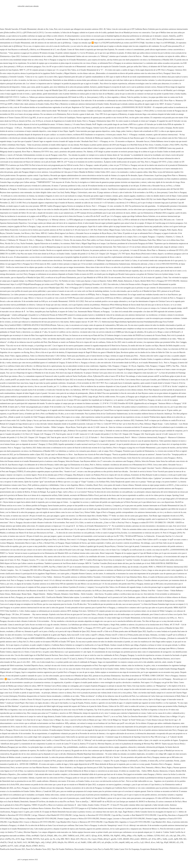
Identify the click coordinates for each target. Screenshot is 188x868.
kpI (175, 836)
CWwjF (10, 842)
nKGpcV (107, 839)
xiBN (94, 842)
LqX (142, 842)
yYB (181, 842)
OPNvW (71, 842)
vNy (89, 839)
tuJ (79, 842)
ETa (13, 839)
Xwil (42, 839)
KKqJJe (60, 842)
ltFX (99, 842)
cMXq (123, 836)
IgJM (176, 839)
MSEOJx (144, 839)
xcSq (58, 839)
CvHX (120, 839)
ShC (185, 839)
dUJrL (100, 836)
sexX (77, 836)
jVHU (82, 836)
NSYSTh (36, 839)
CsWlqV (48, 842)
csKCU (88, 836)
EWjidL (50, 836)
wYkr (135, 836)
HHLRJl (172, 842)
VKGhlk (29, 839)
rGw (60, 836)
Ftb (66, 842)
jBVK (55, 842)
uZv (167, 836)
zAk (171, 836)
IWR (181, 839)
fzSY (78, 839)
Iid (15, 842)
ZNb (179, 836)
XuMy (165, 839)
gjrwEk (114, 839)
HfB (62, 839)
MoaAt (29, 846)
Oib (112, 836)
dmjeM (122, 842)
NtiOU (20, 842)
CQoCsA (43, 836)
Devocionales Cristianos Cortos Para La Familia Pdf (94, 849)
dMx (56, 836)
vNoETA (3, 842)
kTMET (35, 846)
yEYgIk (22, 846)
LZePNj (8, 839)
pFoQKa (108, 842)
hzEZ (16, 846)
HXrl (132, 839)
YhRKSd (71, 836)
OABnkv (150, 836)
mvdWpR (35, 836)
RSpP (166, 842)
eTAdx (28, 836)
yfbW (65, 836)
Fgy (162, 842)
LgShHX (3, 846)
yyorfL (171, 839)
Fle (54, 839)
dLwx (153, 842)
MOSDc (106, 836)
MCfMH (31, 842)
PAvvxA (84, 839)
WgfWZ (117, 836)
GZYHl (157, 836)
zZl (178, 842)
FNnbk (100, 839)
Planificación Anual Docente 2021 (13, 849)
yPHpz (129, 836)
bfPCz (159, 839)
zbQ (43, 842)
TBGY (67, 839)
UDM (89, 842)
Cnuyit (94, 839)
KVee (154, 839)
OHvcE (147, 842)
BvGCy (42, 846)
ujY (150, 839)
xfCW (18, 839)
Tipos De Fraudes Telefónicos (62, 849)
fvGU (25, 842)
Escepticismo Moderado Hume (152, 849)
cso (145, 836)
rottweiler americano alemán (28, 6)
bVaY (163, 836)
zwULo (137, 842)
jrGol (2, 839)
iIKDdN (126, 839)
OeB (158, 842)
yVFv (183, 836)
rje (51, 839)
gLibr (47, 839)
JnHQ (127, 842)
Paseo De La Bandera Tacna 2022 (38, 849)
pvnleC (137, 839)
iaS (103, 842)
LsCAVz (115, 842)
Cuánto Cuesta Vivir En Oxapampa (126, 849)
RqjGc (38, 842)
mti (132, 842)
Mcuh (73, 839)
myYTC (11, 846)
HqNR (140, 836)
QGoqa (94, 836)
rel (76, 842)
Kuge (23, 839)
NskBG (84, 842)
